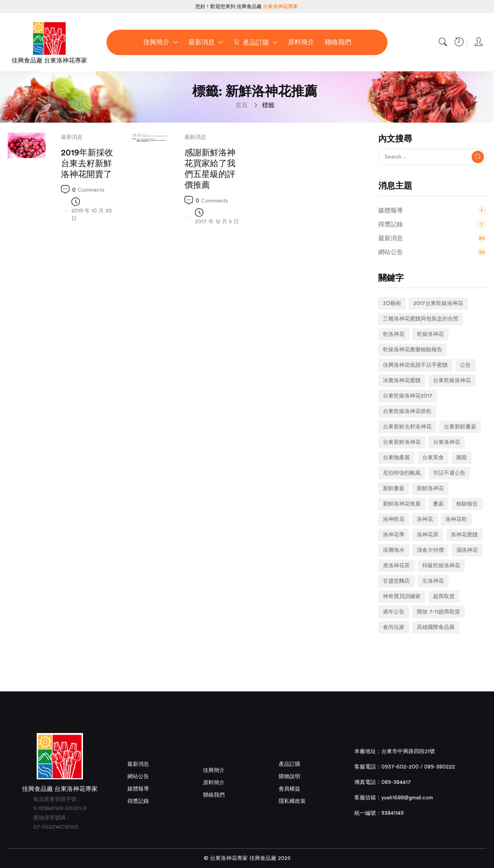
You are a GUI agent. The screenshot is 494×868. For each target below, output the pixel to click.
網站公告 (138, 777)
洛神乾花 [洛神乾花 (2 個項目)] (394, 519)
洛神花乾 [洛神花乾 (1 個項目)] (456, 519)
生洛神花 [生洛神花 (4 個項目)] (433, 581)
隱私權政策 (292, 801)
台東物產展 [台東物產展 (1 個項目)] (396, 458)
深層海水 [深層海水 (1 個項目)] (394, 550)
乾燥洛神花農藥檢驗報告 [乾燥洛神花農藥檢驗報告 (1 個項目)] (413, 350)
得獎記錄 (138, 801)
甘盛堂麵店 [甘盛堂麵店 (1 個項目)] (396, 581)
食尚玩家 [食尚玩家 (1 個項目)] (394, 627)
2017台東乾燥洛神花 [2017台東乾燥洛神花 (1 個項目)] (438, 303)
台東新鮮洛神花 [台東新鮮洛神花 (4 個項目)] (402, 442)
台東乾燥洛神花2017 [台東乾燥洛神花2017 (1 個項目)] (408, 396)
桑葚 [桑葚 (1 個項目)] (438, 504)
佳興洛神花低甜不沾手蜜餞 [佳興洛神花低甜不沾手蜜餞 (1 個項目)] (415, 365)
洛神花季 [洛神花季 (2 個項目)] (394, 535)
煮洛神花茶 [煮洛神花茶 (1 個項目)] (396, 566)
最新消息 (72, 137)
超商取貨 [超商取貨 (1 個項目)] (444, 597)
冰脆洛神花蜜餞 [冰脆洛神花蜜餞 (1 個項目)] (402, 381)
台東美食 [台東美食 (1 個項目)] (433, 458)
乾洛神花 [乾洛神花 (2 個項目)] (394, 334)
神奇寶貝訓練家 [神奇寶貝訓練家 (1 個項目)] (402, 597)
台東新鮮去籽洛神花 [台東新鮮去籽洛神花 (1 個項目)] (407, 427)
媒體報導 (138, 789)
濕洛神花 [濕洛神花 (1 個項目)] (467, 550)
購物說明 (289, 777)
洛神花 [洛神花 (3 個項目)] (425, 519)
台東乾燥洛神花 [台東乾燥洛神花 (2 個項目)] (452, 381)
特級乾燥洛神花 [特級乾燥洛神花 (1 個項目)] (441, 566)
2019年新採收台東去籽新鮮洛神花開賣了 (87, 163)
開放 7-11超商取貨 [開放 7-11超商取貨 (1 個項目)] (438, 612)
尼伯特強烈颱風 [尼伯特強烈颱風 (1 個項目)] (402, 473)
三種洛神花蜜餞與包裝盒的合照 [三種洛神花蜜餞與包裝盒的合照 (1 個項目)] (421, 319)
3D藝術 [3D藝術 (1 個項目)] (392, 303)
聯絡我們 (214, 795)
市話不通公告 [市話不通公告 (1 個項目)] (449, 473)
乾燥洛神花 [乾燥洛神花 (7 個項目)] (430, 334)
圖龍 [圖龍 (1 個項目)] (462, 458)
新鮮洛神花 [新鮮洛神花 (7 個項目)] (430, 489)
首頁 (242, 105)
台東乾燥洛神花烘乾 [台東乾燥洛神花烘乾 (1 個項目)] (407, 411)
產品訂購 (289, 764)
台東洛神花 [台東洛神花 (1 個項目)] (447, 442)
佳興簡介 (214, 770)
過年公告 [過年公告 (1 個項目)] (394, 612)
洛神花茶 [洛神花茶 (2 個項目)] (428, 535)
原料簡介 (214, 783)
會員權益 (289, 789)
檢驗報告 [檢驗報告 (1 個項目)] (467, 504)
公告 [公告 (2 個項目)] (465, 365)
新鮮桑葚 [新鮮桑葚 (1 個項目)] (394, 489)
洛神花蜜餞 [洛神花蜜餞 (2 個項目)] (464, 535)
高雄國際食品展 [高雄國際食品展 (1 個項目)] (436, 627)
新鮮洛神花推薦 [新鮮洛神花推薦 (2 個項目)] (402, 504)
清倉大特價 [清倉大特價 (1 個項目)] (430, 550)
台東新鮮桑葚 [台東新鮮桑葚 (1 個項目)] (460, 427)
